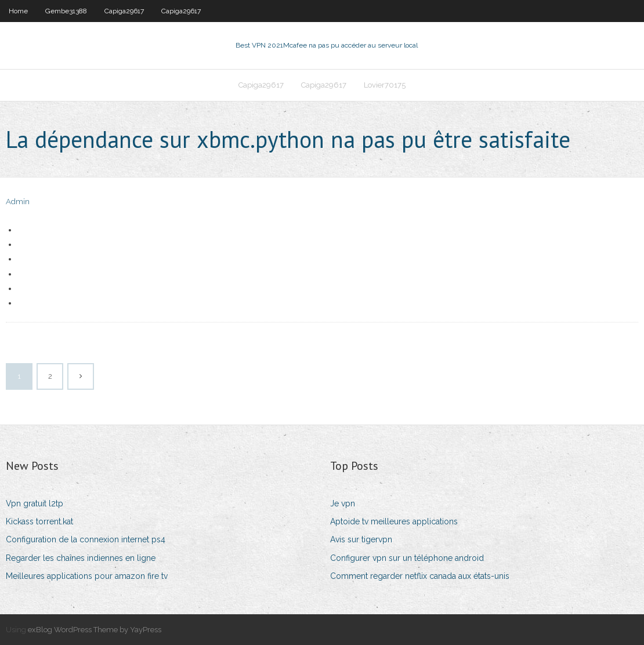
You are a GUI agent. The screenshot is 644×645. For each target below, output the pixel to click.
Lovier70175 (385, 85)
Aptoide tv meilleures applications (394, 521)
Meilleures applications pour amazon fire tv (87, 576)
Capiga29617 (124, 11)
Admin (18, 202)
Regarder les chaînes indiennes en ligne (81, 558)
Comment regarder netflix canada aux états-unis (420, 576)
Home (18, 11)
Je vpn (343, 503)
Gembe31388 (66, 11)
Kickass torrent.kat (39, 521)
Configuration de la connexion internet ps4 (86, 539)
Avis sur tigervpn (361, 539)
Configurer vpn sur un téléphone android (407, 558)
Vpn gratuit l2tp (35, 503)
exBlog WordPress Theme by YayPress (95, 630)
